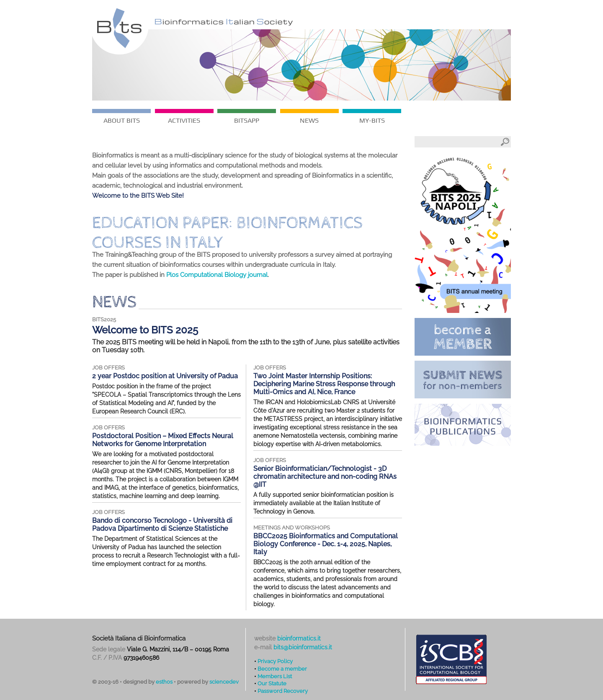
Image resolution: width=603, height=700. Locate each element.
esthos (164, 682)
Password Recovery (283, 691)
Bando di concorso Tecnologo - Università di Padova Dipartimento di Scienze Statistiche (162, 524)
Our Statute (272, 683)
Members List (275, 676)
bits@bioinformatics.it (303, 647)
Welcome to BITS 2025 (145, 330)
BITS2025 (104, 319)
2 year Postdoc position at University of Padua (165, 376)
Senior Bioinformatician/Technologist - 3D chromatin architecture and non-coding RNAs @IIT (325, 477)
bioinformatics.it (299, 638)
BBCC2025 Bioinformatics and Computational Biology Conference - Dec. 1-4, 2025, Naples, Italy (326, 544)
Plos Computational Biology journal (217, 275)
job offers (108, 368)
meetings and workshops (292, 528)
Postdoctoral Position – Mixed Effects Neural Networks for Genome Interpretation (163, 440)
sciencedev (224, 682)
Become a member (282, 669)
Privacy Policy (275, 661)
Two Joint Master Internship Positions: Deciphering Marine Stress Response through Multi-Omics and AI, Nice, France (324, 384)
